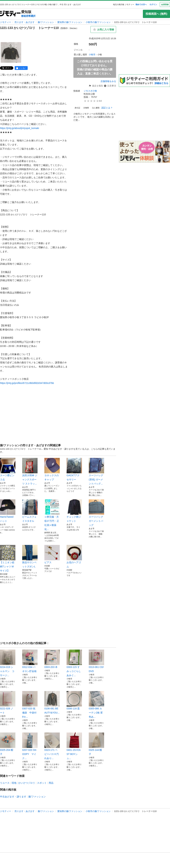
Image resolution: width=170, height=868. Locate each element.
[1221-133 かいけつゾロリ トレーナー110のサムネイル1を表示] (11, 52)
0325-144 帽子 (96, 744)
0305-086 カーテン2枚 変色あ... (96, 705)
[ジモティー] (10, 14)
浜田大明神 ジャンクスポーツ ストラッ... (30, 471)
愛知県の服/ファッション (70, 22)
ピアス (52, 554)
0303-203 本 (52, 659)
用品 (51, 783)
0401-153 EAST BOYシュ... (74, 746)
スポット (42, 783)
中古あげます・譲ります (13, 797)
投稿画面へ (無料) (156, 14)
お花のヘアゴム (74, 556)
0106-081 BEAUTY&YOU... (52, 703)
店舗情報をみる (108, 81)
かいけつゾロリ (27, 783)
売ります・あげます (24, 22)
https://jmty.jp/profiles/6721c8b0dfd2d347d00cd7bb (27, 383)
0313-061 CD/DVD (96, 661)
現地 (14, 783)
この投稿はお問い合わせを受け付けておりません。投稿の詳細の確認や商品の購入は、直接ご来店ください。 (95, 67)
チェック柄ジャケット (74, 511)
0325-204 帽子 (8, 744)
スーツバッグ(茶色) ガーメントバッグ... (96, 471)
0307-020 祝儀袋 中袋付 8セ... (30, 705)
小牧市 (92, 55)
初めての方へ (141, 4)
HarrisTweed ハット (8, 511)
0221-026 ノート (8, 703)
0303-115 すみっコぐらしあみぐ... (74, 663)
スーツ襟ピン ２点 (8, 469)
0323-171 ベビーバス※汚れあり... (52, 746)
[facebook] (21, 68)
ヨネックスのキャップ (52, 469)
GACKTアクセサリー (74, 469)
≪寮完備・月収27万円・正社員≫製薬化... (52, 515)
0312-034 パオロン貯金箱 (30, 661)
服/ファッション (46, 22)
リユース (5, 783)
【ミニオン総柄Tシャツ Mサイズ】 (8, 558)
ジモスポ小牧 (90, 91)
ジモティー (6, 22)
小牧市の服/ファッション (98, 22)
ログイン (153, 4)
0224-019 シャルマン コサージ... (8, 663)
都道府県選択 (28, 16)
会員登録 (165, 4)
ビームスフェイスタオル (30, 511)
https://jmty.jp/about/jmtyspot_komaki (20, 128)
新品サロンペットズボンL (30, 556)
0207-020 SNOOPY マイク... (30, 746)
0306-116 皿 (74, 700)
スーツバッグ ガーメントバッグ (96, 513)
